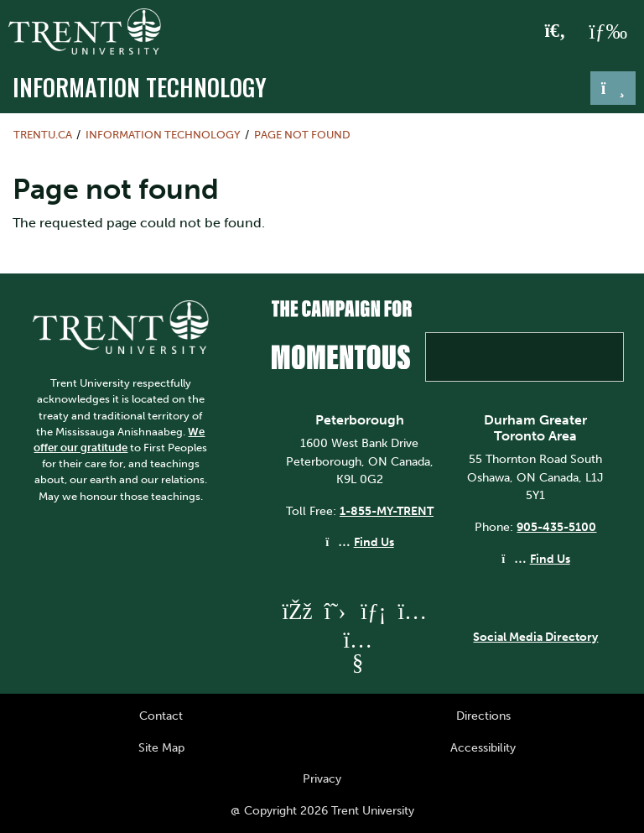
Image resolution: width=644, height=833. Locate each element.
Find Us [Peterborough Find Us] (374, 542)
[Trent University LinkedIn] (373, 611)
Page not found (302, 135)
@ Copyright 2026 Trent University (322, 810)
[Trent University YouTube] (357, 662)
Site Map (161, 747)
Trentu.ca (43, 135)
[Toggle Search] (556, 32)
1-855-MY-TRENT (387, 511)
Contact (161, 716)
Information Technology (140, 86)
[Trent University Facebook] (296, 611)
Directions (483, 716)
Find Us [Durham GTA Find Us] (550, 559)
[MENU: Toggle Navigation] (608, 32)
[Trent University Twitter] (335, 611)
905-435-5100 (556, 527)
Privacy (322, 778)
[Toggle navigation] (613, 88)
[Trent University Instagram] (412, 611)
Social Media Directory (535, 637)
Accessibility (483, 747)
